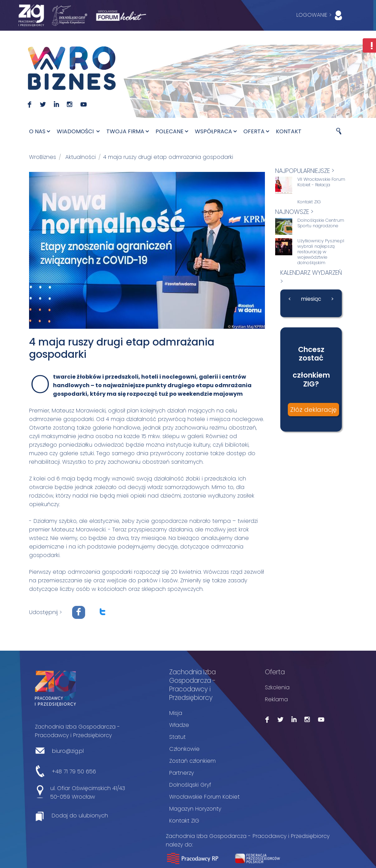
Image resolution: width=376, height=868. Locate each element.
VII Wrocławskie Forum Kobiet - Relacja (321, 182)
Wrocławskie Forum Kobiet (204, 797)
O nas (39, 131)
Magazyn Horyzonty (195, 809)
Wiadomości (78, 131)
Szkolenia (277, 687)
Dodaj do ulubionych (80, 816)
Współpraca (216, 131)
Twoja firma (127, 131)
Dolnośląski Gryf (190, 785)
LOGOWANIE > (321, 15)
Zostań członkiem (192, 761)
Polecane (172, 131)
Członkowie (184, 749)
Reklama (276, 699)
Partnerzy (182, 773)
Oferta (256, 131)
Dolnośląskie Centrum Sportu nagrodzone (321, 223)
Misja (176, 713)
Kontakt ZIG (309, 202)
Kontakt (289, 131)
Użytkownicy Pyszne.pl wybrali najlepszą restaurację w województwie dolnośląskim (321, 252)
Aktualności (80, 157)
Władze (179, 725)
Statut (177, 737)
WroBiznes (43, 157)
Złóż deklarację (313, 410)
